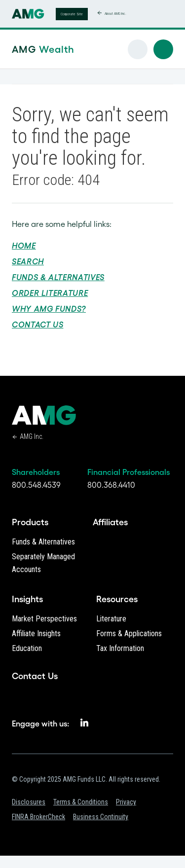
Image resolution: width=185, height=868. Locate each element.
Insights (27, 599)
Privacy (126, 802)
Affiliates (110, 522)
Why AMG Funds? (49, 309)
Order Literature (50, 293)
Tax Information (120, 648)
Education (27, 648)
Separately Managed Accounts (43, 563)
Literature (111, 619)
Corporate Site (72, 14)
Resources (117, 599)
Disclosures (29, 802)
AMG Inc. (32, 436)
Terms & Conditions (81, 802)
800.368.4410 (111, 485)
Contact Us (37, 325)
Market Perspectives (44, 619)
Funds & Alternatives (58, 277)
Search (28, 261)
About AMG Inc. (115, 14)
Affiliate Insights (36, 633)
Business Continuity (101, 817)
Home (24, 246)
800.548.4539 (36, 485)
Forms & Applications (129, 633)
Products (30, 522)
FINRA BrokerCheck (38, 817)
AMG (28, 49)
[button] (163, 49)
